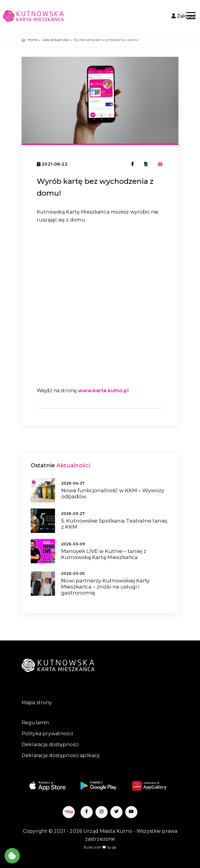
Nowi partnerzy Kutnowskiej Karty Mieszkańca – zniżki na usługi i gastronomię (105, 587)
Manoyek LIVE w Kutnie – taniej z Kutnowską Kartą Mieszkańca (104, 554)
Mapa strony (37, 703)
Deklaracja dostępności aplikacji (60, 755)
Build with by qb (100, 847)
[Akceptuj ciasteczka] (12, 856)
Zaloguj (183, 16)
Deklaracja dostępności (50, 744)
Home (33, 40)
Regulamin (35, 723)
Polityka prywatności (47, 734)
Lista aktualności (56, 40)
